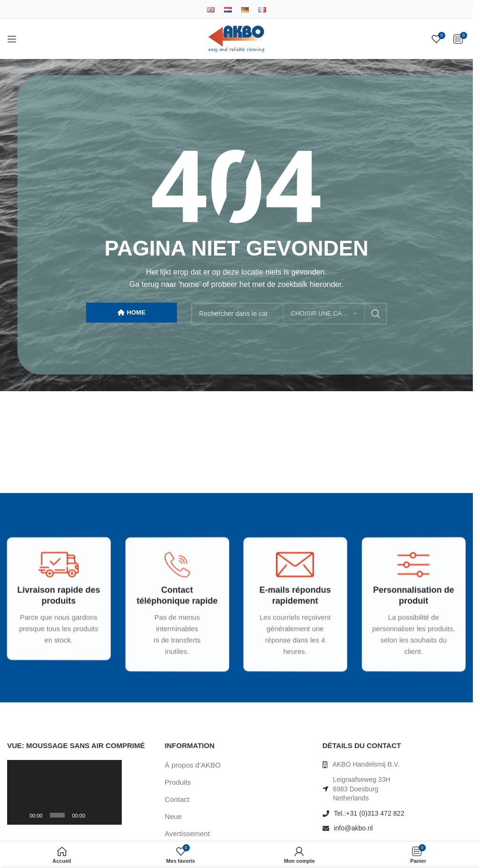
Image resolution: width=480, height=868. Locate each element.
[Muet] (95, 820)
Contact (177, 799)
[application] (64, 792)
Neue (173, 816)
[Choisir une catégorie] (324, 314)
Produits (178, 782)
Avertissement (187, 833)
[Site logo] (237, 38)
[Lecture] (20, 820)
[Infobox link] (54, 607)
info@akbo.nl (353, 828)
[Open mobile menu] (12, 39)
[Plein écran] (110, 820)
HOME (132, 313)
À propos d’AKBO (193, 765)
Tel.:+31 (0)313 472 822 (369, 813)
